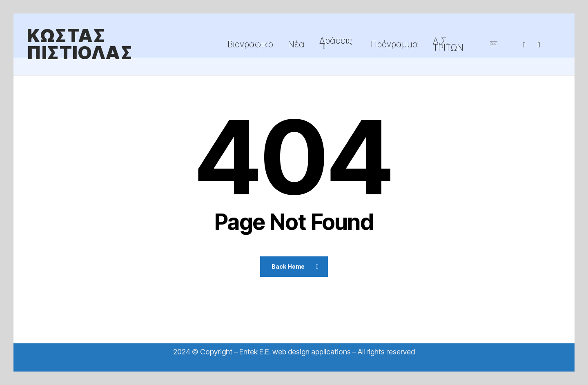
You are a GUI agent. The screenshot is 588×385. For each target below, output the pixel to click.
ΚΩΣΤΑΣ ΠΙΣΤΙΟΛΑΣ (80, 44)
